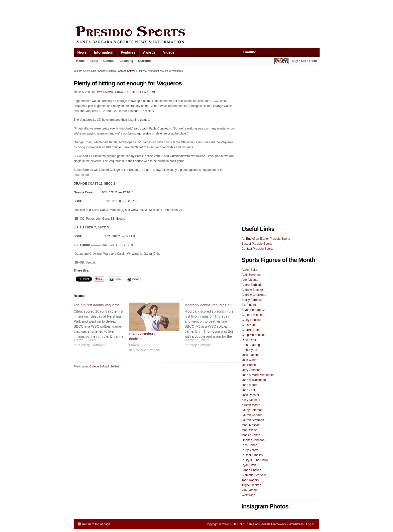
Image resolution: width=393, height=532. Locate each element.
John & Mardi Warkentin (258, 375)
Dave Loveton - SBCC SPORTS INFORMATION (125, 92)
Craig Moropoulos (254, 335)
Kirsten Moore (251, 405)
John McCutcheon (254, 380)
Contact (109, 61)
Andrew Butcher (252, 290)
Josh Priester (250, 395)
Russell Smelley (252, 455)
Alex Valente (250, 280)
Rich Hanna (250, 445)
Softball (115, 366)
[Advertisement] (165, 12)
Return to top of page (96, 524)
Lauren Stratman (253, 420)
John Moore (250, 385)
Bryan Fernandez (253, 310)
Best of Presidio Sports (257, 244)
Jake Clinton (250, 360)
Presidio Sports (197, 36)
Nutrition (144, 61)
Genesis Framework (273, 524)
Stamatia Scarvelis (254, 475)
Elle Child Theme (243, 524)
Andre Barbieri (251, 285)
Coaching (126, 61)
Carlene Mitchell (252, 315)
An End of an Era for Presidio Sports (266, 239)
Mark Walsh (250, 430)
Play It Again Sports (281, 61)
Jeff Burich (249, 365)
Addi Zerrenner (252, 275)
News (80, 53)
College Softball (99, 366)
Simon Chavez (251, 470)
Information (102, 53)
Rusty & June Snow (255, 460)
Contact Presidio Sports (257, 249)
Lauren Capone (252, 415)
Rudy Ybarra (250, 450)
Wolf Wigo (248, 495)
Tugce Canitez (251, 485)
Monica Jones (251, 435)
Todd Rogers (250, 480)
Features (126, 53)
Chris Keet (249, 325)
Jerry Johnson (251, 370)
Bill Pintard (249, 305)
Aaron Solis (249, 270)
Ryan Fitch (249, 465)
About (93, 62)
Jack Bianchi (250, 355)
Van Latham (250, 490)
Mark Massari (251, 425)
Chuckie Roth (251, 330)
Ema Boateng (251, 345)
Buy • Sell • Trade (305, 61)
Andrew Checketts (254, 295)
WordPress (296, 524)
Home (80, 61)
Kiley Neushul (251, 400)
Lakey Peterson (252, 410)
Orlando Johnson (253, 440)
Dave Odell (249, 340)
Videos (169, 52)
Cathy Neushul (252, 320)
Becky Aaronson (253, 300)
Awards (147, 53)
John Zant (248, 390)
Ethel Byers (249, 350)
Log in (310, 524)
